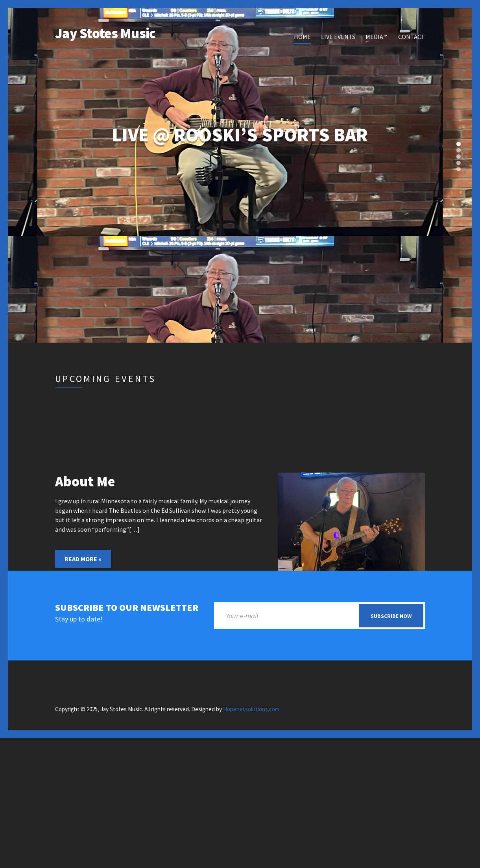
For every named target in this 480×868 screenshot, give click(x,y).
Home (302, 37)
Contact (412, 37)
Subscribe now (391, 616)
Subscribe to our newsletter (127, 608)
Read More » (83, 559)
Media (374, 37)
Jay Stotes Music (105, 33)
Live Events (338, 37)
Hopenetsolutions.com (251, 709)
